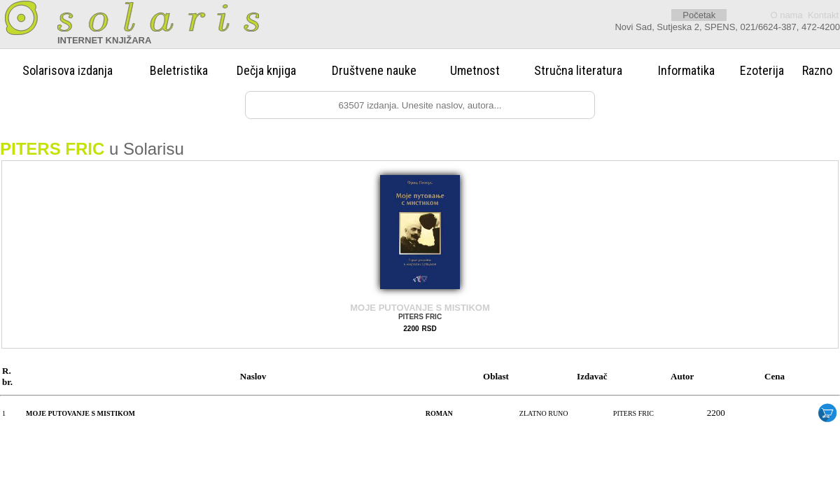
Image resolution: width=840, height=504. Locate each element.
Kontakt (823, 15)
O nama (786, 15)
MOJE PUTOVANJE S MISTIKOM (420, 308)
